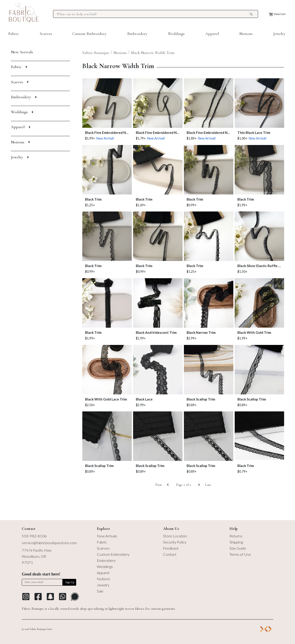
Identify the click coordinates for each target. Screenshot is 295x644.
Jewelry (279, 34)
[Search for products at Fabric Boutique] (152, 14)
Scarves (46, 34)
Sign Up (70, 582)
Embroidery (137, 34)
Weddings (176, 34)
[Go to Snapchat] (50, 597)
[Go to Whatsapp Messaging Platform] (63, 597)
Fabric (14, 34)
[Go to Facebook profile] (38, 597)
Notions (246, 34)
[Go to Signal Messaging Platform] (75, 597)
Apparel (212, 34)
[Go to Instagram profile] (26, 597)
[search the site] (251, 14)
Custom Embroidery (89, 34)
